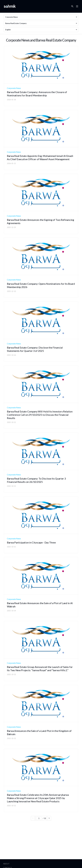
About (6, 864)
